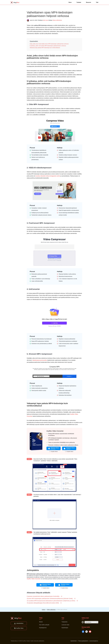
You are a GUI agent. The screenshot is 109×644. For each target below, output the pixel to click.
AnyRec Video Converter (55, 431)
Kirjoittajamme (43, 628)
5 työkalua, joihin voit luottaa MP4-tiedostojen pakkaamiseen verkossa (48, 46)
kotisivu (44, 610)
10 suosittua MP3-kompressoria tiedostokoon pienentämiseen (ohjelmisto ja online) (52, 601)
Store (70, 2)
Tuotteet (79, 2)
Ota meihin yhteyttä (44, 625)
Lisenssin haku (65, 625)
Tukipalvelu (64, 622)
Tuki (97, 2)
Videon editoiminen (57, 20)
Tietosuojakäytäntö (83, 641)
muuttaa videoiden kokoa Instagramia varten (48, 176)
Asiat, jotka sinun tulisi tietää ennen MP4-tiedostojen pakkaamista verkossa (49, 44)
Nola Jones (46, 20)
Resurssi (88, 2)
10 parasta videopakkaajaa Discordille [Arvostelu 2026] (44, 603)
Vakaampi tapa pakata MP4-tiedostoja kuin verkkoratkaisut (45, 48)
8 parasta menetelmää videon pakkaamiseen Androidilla (45, 596)
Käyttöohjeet (65, 628)
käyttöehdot (74, 641)
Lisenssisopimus (94, 641)
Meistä (41, 622)
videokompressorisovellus (40, 360)
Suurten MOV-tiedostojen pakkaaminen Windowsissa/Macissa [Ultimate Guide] (51, 599)
